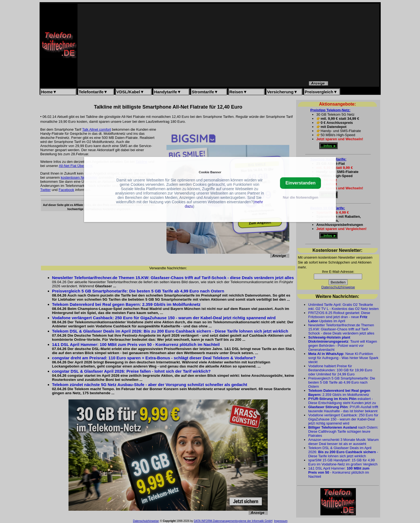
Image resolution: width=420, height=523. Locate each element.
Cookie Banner (210, 172)
